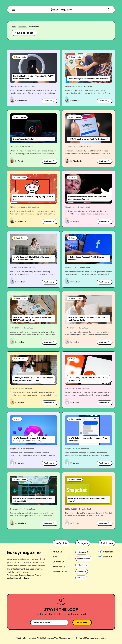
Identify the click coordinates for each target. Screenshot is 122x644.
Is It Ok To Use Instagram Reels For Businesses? (88, 139)
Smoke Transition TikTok (23, 139)
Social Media (20, 57)
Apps (72, 238)
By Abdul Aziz (21, 101)
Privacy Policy (60, 572)
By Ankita (74, 101)
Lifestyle (82, 571)
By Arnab (19, 161)
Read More (49, 101)
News (72, 178)
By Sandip (75, 403)
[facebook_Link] (107, 552)
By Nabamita (21, 222)
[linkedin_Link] (107, 557)
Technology (23, 27)
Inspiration (82, 565)
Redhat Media (85, 638)
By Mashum (75, 222)
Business (82, 552)
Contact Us (58, 562)
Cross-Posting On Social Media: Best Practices (88, 79)
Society (81, 578)
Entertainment (84, 559)
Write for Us (59, 567)
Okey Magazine (61, 638)
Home (14, 27)
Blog (55, 557)
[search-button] (14, 10)
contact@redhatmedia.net (18, 578)
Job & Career (20, 238)
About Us (57, 552)
